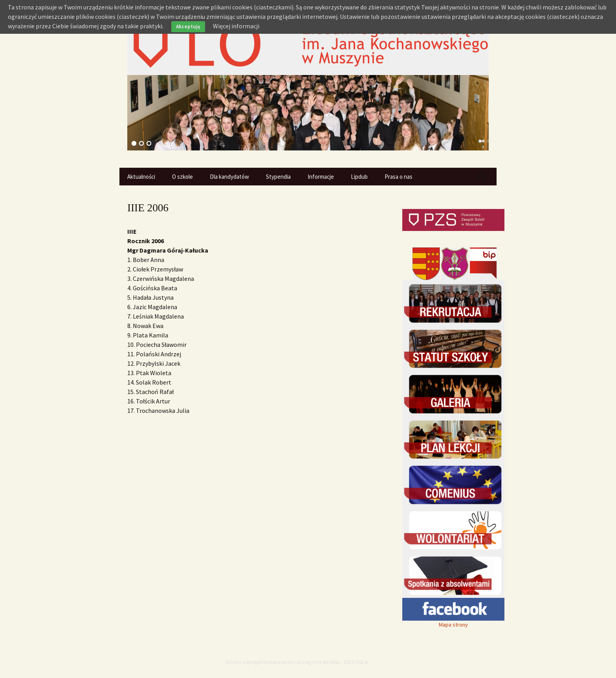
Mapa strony (453, 625)
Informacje (321, 177)
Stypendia (278, 177)
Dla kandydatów (229, 177)
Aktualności (141, 177)
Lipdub (359, 177)
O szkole (182, 177)
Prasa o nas (399, 177)
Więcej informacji (236, 26)
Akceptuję (188, 27)
